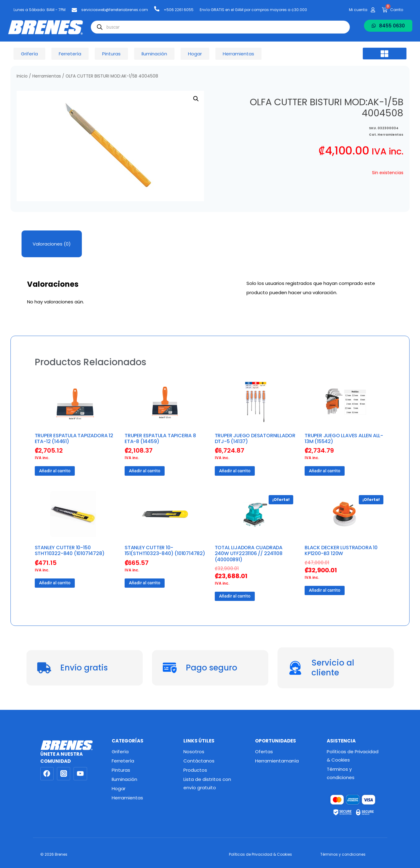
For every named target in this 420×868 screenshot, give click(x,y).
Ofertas (264, 752)
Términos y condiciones (341, 773)
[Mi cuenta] (373, 10)
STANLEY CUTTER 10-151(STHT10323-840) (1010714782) (165, 550)
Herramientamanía (277, 761)
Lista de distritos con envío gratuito (207, 783)
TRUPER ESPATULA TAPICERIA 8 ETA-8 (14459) (160, 438)
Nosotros (194, 752)
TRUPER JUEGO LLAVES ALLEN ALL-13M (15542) (344, 438)
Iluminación (124, 779)
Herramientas (47, 76)
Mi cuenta (358, 10)
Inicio (22, 76)
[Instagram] (64, 774)
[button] (385, 54)
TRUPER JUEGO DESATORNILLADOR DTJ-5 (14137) (255, 438)
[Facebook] (47, 774)
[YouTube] (80, 774)
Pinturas (121, 770)
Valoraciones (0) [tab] (52, 244)
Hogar (119, 788)
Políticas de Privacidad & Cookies (353, 756)
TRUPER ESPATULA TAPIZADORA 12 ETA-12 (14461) (74, 438)
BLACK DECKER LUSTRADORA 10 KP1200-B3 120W (341, 550)
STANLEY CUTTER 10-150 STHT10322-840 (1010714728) (70, 550)
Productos (195, 770)
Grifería (120, 752)
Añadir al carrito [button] (55, 471)
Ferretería (123, 761)
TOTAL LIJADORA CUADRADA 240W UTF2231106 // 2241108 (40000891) (249, 553)
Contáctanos (199, 761)
